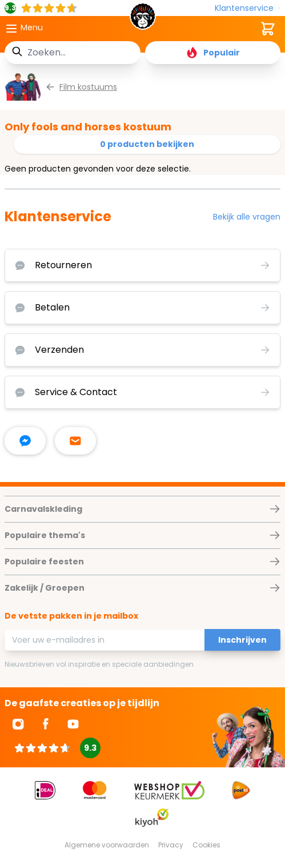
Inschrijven (242, 640)
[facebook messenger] (25, 441)
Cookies (206, 845)
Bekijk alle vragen (247, 217)
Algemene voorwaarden (107, 845)
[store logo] (143, 19)
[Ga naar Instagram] (18, 724)
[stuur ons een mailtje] (75, 441)
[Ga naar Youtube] (73, 724)
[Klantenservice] (248, 8)
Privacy (171, 845)
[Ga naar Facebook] (46, 724)
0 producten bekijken (147, 144)
